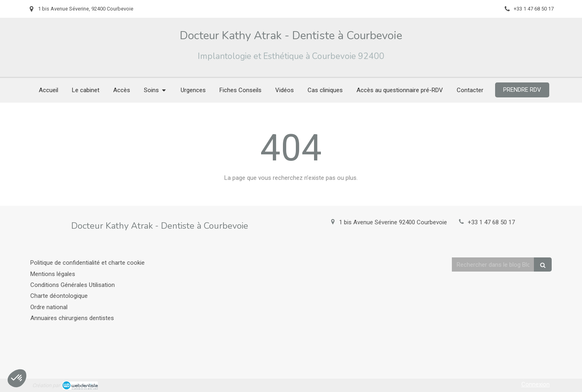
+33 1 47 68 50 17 (491, 222)
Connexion (536, 384)
